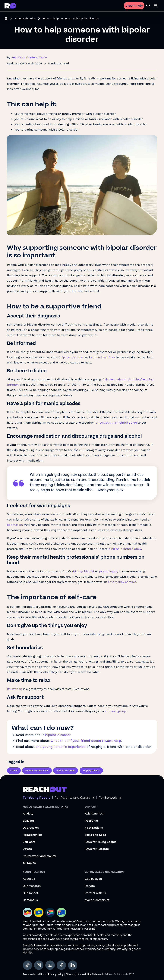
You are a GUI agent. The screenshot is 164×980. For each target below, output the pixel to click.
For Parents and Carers (75, 798)
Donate (90, 886)
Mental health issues (37, 771)
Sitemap (70, 974)
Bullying (28, 821)
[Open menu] (156, 6)
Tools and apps (95, 835)
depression (15, 525)
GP (74, 571)
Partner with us (95, 893)
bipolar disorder (72, 357)
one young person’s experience (61, 747)
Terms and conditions (34, 974)
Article (14, 771)
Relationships (32, 835)
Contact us (30, 900)
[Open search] (148, 6)
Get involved (93, 879)
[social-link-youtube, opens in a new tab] (50, 965)
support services (103, 357)
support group (115, 711)
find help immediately (125, 549)
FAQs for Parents (97, 849)
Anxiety (28, 814)
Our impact (30, 893)
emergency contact (122, 582)
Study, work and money (39, 856)
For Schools (110, 798)
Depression (31, 828)
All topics (29, 863)
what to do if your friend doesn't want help (86, 741)
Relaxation (14, 689)
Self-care (29, 842)
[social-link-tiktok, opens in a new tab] (27, 965)
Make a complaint (97, 900)
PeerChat (91, 821)
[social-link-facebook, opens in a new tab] (61, 965)
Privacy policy (56, 974)
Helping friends (91, 771)
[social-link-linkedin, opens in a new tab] (73, 965)
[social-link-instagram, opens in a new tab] (39, 965)
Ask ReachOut (95, 814)
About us (29, 879)
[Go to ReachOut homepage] (10, 6)
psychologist (108, 571)
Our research (32, 886)
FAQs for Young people (101, 842)
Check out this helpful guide (116, 423)
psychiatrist (86, 571)
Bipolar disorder (25, 18)
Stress (27, 849)
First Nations (94, 828)
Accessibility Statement (90, 974)
